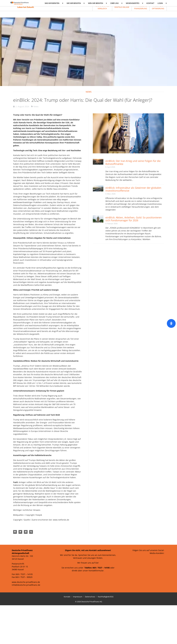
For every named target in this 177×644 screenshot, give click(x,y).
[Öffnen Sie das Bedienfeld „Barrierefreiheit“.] (171, 323)
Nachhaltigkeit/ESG (106, 597)
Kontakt (150, 3)
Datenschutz (90, 597)
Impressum (78, 597)
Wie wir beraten (76, 3)
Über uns (116, 3)
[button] (15, 532)
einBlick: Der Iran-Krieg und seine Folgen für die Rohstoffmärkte (133, 162)
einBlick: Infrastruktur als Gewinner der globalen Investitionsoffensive (133, 189)
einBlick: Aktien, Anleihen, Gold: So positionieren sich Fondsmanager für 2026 (134, 219)
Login (162, 3)
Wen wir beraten (97, 3)
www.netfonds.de (61, 520)
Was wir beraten (54, 3)
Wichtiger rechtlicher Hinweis (27, 510)
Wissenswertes (134, 3)
